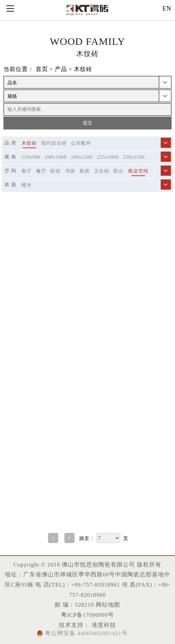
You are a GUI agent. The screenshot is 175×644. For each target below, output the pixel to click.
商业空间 (138, 171)
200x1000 (56, 157)
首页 (42, 69)
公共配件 (81, 143)
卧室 (55, 171)
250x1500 (134, 157)
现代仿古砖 (54, 143)
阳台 (118, 171)
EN (167, 8)
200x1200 (82, 157)
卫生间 (102, 171)
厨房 (84, 171)
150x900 (31, 157)
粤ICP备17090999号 (88, 615)
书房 (70, 171)
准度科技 (103, 625)
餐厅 (41, 171)
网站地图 (108, 605)
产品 (61, 69)
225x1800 (108, 157)
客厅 (27, 171)
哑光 (27, 185)
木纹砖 (83, 69)
